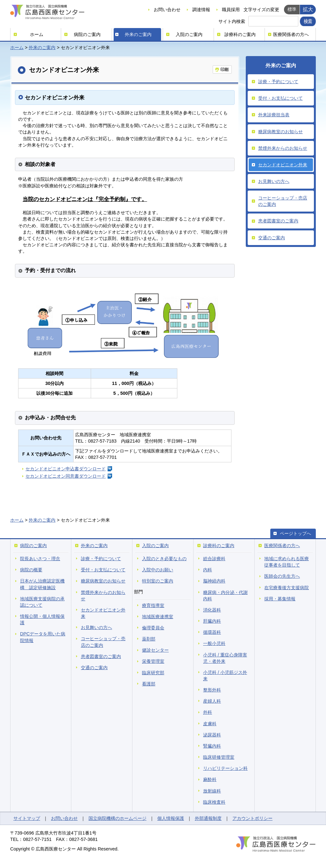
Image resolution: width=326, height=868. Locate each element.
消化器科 (212, 610)
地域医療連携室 (158, 617)
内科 (208, 570)
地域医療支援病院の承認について (42, 602)
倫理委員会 (153, 628)
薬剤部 (149, 639)
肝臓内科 (212, 621)
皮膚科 (210, 724)
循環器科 (212, 632)
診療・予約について (278, 82)
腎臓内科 (212, 746)
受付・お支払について (280, 98)
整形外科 (212, 690)
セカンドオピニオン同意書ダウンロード (66, 476)
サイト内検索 (232, 21)
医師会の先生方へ (282, 576)
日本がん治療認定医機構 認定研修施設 (42, 584)
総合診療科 (214, 559)
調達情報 (201, 10)
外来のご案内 (138, 34)
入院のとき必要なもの (164, 559)
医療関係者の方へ (291, 34)
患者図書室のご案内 (278, 221)
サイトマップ (27, 818)
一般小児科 (214, 643)
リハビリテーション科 (225, 768)
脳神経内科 (214, 581)
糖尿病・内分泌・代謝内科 (225, 596)
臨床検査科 (214, 802)
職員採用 (231, 10)
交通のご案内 (272, 238)
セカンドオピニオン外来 (283, 165)
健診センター (155, 650)
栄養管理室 (153, 661)
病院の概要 (31, 570)
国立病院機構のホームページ (117, 818)
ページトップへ (295, 533)
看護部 (149, 684)
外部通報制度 (208, 818)
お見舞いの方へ (274, 181)
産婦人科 (212, 701)
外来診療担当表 (274, 115)
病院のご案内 (87, 34)
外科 (208, 712)
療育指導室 (153, 605)
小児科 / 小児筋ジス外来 (225, 676)
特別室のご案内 (158, 581)
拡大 (308, 9)
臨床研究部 (153, 673)
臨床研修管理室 (219, 757)
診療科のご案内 (240, 34)
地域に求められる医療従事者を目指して (287, 562)
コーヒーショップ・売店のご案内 (283, 201)
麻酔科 (210, 779)
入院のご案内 (189, 34)
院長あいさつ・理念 (40, 559)
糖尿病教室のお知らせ (280, 132)
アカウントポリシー (252, 818)
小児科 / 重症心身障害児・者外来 (225, 658)
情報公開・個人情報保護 (42, 619)
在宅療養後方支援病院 (287, 588)
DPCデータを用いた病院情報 (43, 637)
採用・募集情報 (280, 599)
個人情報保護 (171, 818)
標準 (292, 9)
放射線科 (212, 791)
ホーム (37, 34)
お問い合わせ (167, 10)
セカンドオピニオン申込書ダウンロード (66, 469)
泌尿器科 (212, 735)
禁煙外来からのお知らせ (283, 148)
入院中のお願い (158, 570)
